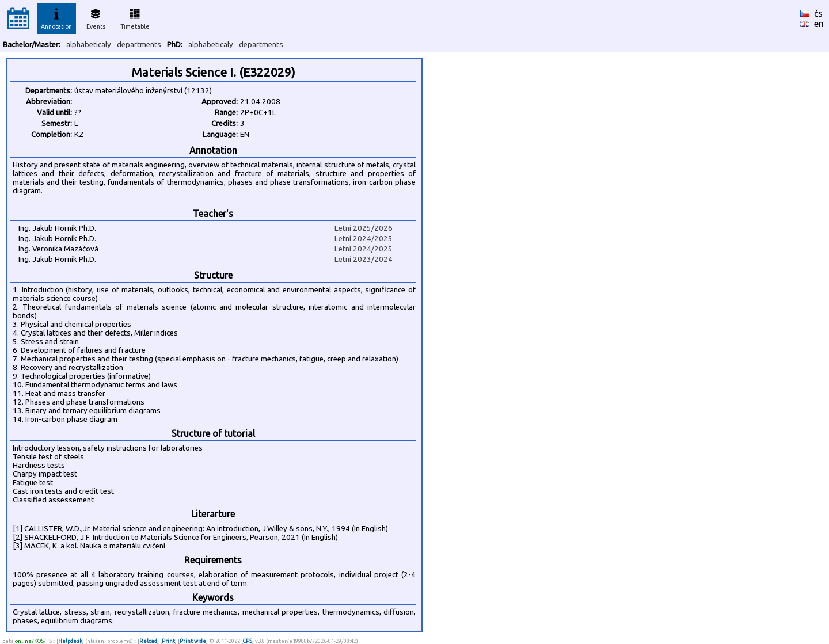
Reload (148, 641)
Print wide (193, 641)
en (819, 24)
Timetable (135, 17)
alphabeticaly (89, 45)
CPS (248, 641)
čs (818, 13)
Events (96, 17)
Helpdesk (70, 641)
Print (168, 641)
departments (139, 45)
